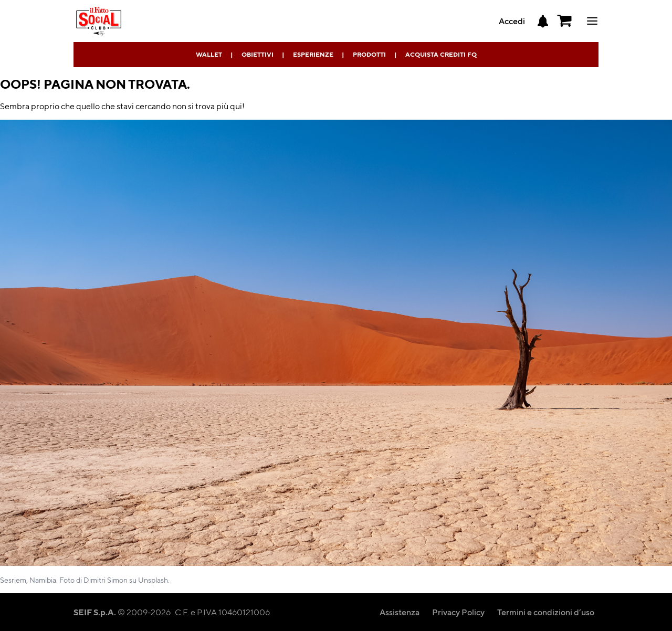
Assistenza (400, 612)
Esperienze (313, 54)
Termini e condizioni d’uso (546, 612)
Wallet (209, 54)
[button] (565, 21)
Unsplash (153, 580)
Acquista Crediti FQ (441, 54)
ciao (592, 21)
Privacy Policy (458, 612)
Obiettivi (258, 54)
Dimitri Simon (106, 580)
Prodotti (369, 54)
